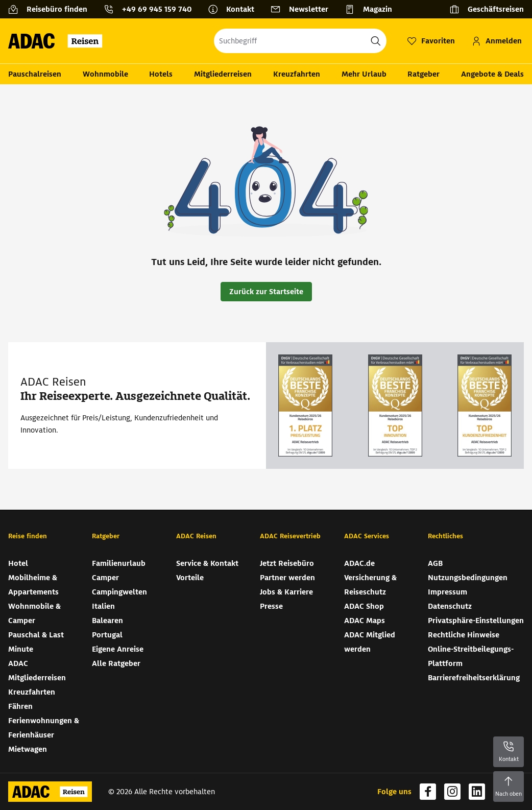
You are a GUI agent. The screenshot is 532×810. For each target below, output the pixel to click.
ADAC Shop (364, 606)
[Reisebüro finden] (52, 9)
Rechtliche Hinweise (464, 635)
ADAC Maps (365, 621)
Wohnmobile (105, 74)
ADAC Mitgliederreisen (37, 671)
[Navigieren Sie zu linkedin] (477, 792)
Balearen (107, 621)
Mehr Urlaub (364, 74)
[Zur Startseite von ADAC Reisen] (58, 41)
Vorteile (190, 578)
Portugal (107, 635)
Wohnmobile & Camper (34, 613)
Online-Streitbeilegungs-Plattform (471, 656)
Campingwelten (119, 592)
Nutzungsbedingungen (468, 578)
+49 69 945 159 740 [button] (157, 9)
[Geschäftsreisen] (487, 9)
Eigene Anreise (118, 649)
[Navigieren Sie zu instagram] (452, 792)
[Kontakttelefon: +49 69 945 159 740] (152, 9)
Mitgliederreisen (223, 74)
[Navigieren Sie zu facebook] (428, 792)
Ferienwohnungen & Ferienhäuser (44, 728)
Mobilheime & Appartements (33, 585)
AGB (435, 563)
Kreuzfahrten (297, 74)
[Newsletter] (304, 9)
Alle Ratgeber (116, 663)
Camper (105, 578)
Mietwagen (28, 749)
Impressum (448, 592)
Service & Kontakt (207, 563)
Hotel (18, 563)
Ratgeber (424, 74)
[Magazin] (372, 9)
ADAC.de (359, 563)
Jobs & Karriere (286, 592)
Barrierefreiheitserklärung (474, 678)
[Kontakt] (235, 9)
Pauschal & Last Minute (36, 642)
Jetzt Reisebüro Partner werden (287, 570)
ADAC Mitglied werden (370, 642)
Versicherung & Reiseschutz (370, 585)
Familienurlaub (119, 563)
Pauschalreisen (35, 74)
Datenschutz (450, 606)
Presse (271, 606)
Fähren (20, 706)
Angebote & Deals (492, 74)
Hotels (161, 74)
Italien (103, 606)
